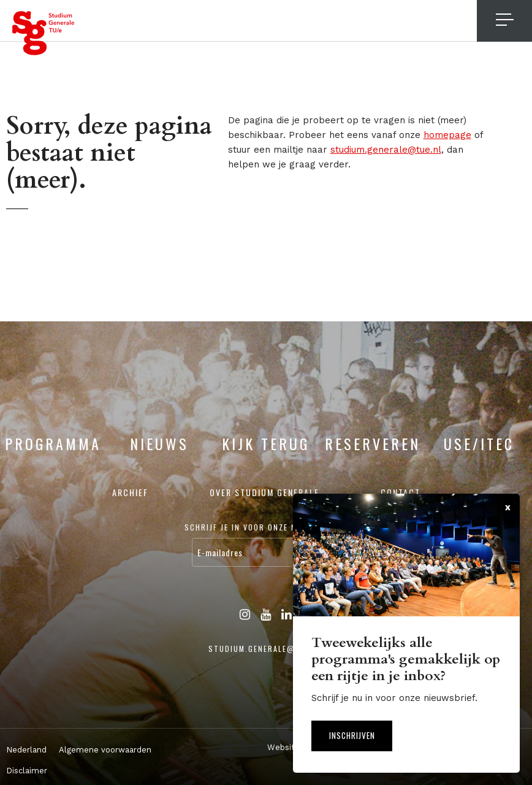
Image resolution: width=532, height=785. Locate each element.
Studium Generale (44, 33)
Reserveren (373, 443)
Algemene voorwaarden (105, 750)
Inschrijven (355, 734)
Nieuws (159, 443)
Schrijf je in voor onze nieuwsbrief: (266, 527)
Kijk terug (266, 443)
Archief (130, 492)
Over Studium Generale (264, 492)
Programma (53, 443)
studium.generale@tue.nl (386, 150)
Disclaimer (27, 771)
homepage (447, 135)
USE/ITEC (479, 443)
